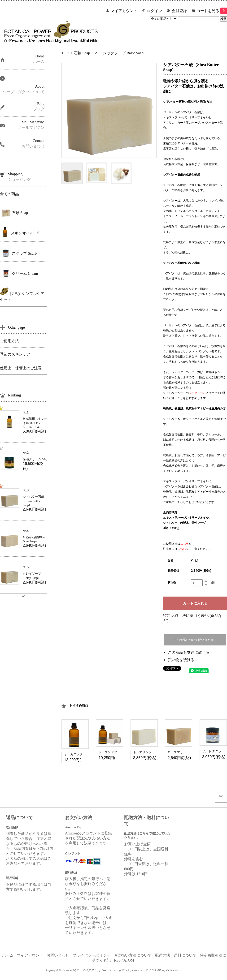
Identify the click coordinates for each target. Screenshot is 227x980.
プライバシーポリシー (92, 955)
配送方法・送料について (176, 955)
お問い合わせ (58, 955)
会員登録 (179, 11)
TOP (65, 53)
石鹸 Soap (82, 53)
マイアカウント (124, 11)
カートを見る (212, 11)
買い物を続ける (181, 660)
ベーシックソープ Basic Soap (119, 53)
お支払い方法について (133, 955)
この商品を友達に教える (189, 652)
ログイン (154, 11)
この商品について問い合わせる (195, 640)
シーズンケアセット (112, 752)
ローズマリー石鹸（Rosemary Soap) (192, 752)
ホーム (8, 955)
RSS (117, 960)
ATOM (129, 960)
